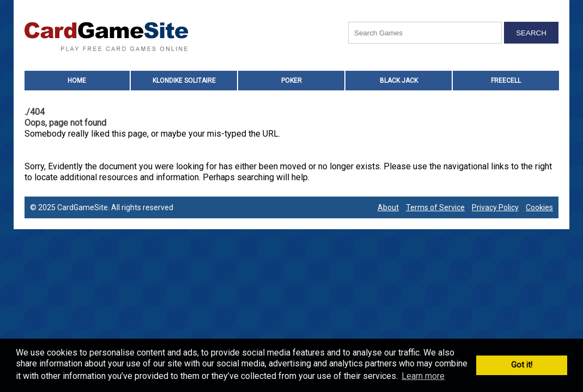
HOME (77, 81)
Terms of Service (435, 207)
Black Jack (399, 81)
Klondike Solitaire (184, 81)
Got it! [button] (522, 365)
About (388, 207)
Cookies (539, 207)
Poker (291, 81)
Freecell (506, 81)
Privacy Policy (495, 207)
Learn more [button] (423, 376)
